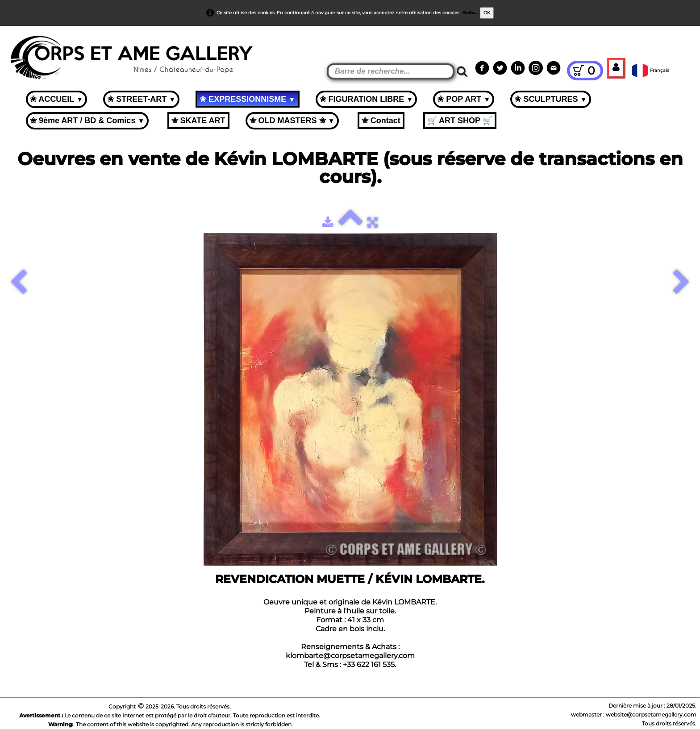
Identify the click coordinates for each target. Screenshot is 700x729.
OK (487, 13)
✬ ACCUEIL (56, 99)
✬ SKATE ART (198, 121)
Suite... (471, 13)
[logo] (23, 49)
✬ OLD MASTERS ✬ (292, 121)
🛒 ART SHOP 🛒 (460, 121)
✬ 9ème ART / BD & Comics (87, 121)
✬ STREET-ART (141, 99)
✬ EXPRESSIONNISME (247, 99)
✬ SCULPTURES (550, 99)
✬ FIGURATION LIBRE (367, 99)
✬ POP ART (464, 99)
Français (651, 70)
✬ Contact (381, 121)
